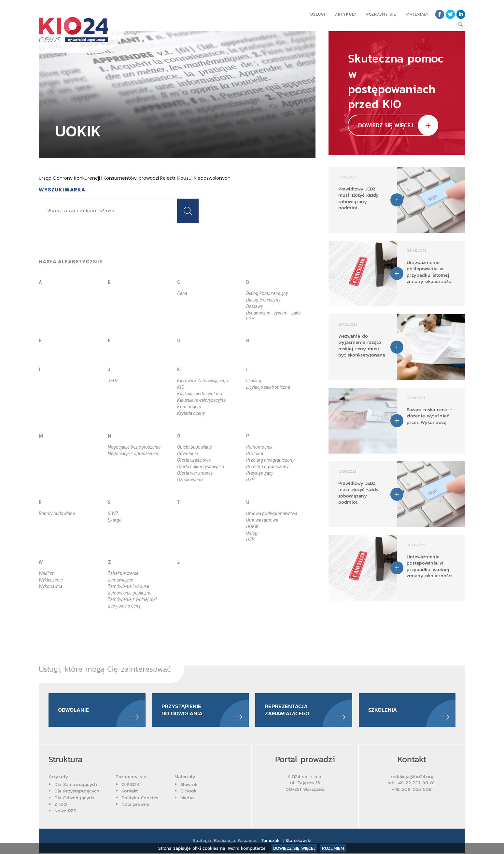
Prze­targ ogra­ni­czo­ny (267, 467)
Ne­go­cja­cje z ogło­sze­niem (134, 454)
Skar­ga (115, 520)
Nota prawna (135, 805)
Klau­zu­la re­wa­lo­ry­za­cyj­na (201, 400)
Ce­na (182, 293)
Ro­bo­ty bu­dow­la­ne (57, 513)
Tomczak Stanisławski (287, 842)
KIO (181, 387)
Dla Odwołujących (74, 798)
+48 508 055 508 (412, 790)
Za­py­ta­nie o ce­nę (124, 606)
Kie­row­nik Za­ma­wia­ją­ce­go (203, 381)
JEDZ (113, 381)
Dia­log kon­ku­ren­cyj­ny (267, 293)
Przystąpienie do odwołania (184, 710)
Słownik (189, 785)
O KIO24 (130, 785)
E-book (189, 792)
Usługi (317, 14)
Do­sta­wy (254, 306)
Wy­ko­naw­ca (50, 586)
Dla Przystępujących (77, 792)
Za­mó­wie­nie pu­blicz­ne (130, 593)
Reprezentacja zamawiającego (289, 710)
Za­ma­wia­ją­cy (120, 580)
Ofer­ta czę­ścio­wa (194, 460)
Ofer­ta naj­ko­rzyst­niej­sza (201, 467)
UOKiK (252, 526)
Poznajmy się (381, 14)
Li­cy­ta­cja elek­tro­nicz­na (268, 387)
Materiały (417, 14)
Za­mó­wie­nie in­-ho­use (128, 586)
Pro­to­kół (255, 454)
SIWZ (113, 513)
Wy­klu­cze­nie (51, 580)
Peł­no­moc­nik (259, 447)
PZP (250, 480)
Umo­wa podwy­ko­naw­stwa (272, 513)
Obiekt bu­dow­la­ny (194, 447)
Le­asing (254, 381)
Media (187, 798)
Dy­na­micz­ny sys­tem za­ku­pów (274, 315)
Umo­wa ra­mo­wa (262, 520)
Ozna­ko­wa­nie (190, 480)
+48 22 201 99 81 (416, 784)
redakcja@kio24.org (412, 777)
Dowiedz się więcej (294, 848)
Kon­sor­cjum (189, 407)
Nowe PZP (65, 812)
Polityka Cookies (140, 798)
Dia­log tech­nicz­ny (263, 300)
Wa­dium (47, 573)
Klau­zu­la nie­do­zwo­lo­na (200, 394)
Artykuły (345, 14)
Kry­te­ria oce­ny (191, 413)
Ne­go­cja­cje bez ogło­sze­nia (134, 447)
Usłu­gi (252, 533)
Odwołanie (75, 710)
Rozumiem (333, 848)
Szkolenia (383, 710)
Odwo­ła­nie (188, 454)
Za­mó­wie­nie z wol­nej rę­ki (132, 599)
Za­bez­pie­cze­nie (123, 573)
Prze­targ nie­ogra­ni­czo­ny (270, 460)
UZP (250, 539)
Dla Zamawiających (76, 785)
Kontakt (130, 792)
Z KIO (61, 805)
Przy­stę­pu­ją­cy (260, 473)
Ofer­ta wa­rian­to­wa (195, 473)
